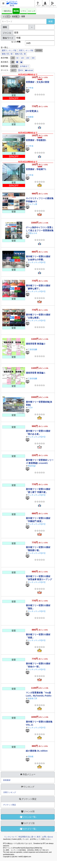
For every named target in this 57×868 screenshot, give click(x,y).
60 (17, 58)
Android (29, 70)
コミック (32, 11)
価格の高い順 (20, 54)
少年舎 (31, 88)
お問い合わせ (48, 837)
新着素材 (7, 780)
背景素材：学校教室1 (36, 140)
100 (22, 58)
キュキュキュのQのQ (37, 262)
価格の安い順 (7, 54)
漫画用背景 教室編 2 (36, 344)
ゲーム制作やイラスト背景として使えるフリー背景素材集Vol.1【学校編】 (40, 230)
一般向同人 (7, 11)
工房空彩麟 (33, 350)
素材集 (16, 11)
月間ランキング (10, 792)
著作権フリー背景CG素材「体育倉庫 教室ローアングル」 (39, 579)
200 (28, 58)
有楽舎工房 (33, 698)
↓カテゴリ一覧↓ (28, 829)
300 (33, 58)
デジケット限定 (10, 805)
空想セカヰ (33, 233)
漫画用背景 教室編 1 (36, 373)
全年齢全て (24, 66)
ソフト (23, 11)
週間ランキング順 (9, 51)
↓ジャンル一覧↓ (28, 817)
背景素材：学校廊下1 (36, 169)
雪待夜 (31, 757)
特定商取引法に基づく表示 (29, 837)
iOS (21, 70)
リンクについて (10, 837)
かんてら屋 (33, 204)
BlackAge (32, 466)
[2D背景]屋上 (32, 111)
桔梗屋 (31, 117)
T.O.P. (30, 408)
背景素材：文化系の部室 (38, 82)
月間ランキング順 (26, 51)
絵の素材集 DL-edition (37, 751)
